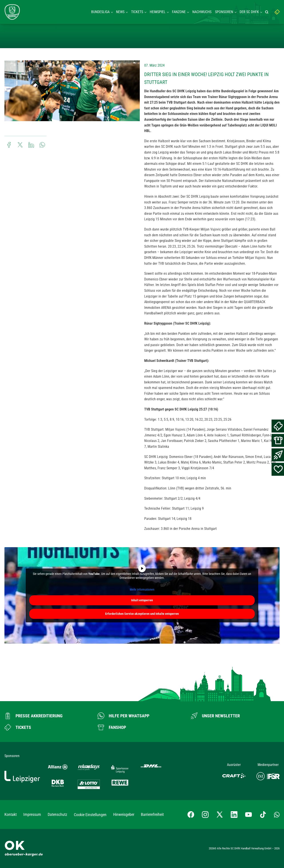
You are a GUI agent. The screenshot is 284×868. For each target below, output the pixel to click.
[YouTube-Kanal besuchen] (248, 815)
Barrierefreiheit (152, 814)
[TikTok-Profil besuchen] (263, 815)
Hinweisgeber (124, 814)
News (120, 12)
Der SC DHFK (249, 12)
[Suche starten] (267, 12)
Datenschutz (57, 814)
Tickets (137, 12)
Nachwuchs (202, 12)
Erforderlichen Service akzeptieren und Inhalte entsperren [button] (142, 614)
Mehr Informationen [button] (142, 590)
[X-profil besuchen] (220, 815)
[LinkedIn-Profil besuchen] (234, 815)
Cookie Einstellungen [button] (90, 815)
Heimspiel (158, 12)
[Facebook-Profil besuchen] (191, 815)
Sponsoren (224, 12)
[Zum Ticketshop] (18, 727)
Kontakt (11, 814)
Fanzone (179, 12)
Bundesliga (100, 12)
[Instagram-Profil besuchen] (205, 815)
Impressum (32, 814)
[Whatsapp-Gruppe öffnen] (277, 815)
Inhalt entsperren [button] (142, 600)
